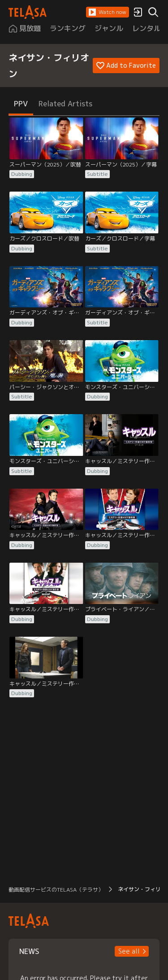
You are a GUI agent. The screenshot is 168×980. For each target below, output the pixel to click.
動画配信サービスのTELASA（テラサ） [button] (56, 890)
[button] (108, 12)
